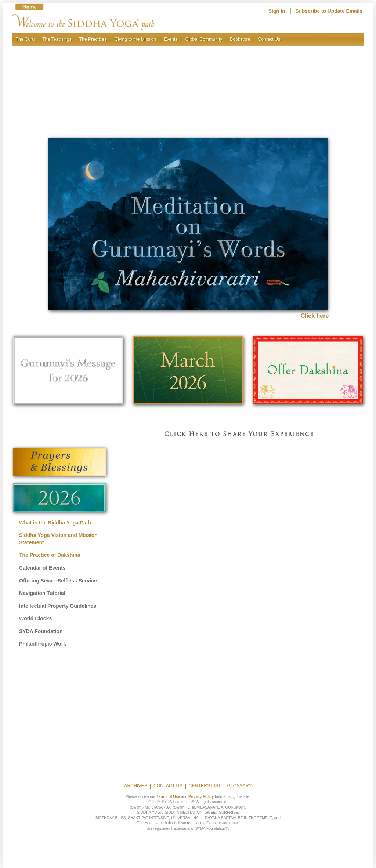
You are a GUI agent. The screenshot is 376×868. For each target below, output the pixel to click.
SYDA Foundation (41, 631)
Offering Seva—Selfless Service (58, 581)
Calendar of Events (42, 568)
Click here (315, 316)
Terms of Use (168, 797)
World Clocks (35, 618)
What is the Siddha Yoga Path (55, 523)
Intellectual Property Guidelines (58, 606)
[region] (188, 84)
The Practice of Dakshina (50, 555)
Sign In (277, 11)
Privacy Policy (201, 797)
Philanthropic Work (43, 644)
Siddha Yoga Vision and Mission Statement (58, 539)
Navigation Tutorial (42, 593)
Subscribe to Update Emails (329, 11)
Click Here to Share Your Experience (239, 435)
